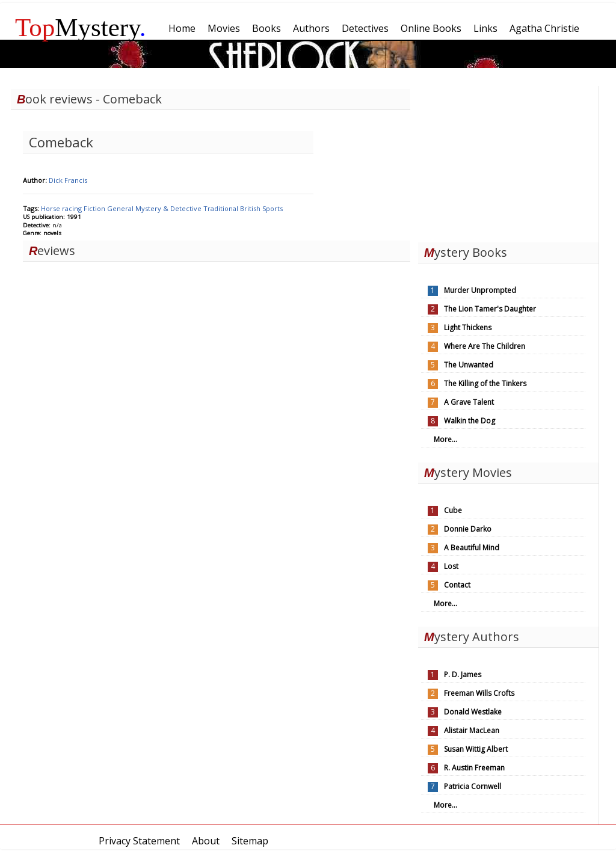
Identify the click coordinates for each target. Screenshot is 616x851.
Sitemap (250, 841)
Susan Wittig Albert (476, 749)
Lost (451, 566)
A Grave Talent (469, 402)
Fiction (95, 208)
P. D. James (463, 674)
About (206, 841)
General (121, 208)
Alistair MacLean (472, 730)
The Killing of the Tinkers (485, 383)
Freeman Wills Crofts (479, 693)
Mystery (81, 27)
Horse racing (62, 208)
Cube (453, 510)
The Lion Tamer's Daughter (490, 309)
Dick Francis (68, 180)
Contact (457, 585)
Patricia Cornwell (473, 786)
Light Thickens (468, 327)
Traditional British (233, 208)
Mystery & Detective (169, 208)
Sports (273, 208)
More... (445, 439)
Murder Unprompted (480, 290)
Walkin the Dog (470, 421)
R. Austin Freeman (474, 768)
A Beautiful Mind (472, 548)
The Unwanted (469, 365)
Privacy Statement (139, 841)
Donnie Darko (468, 529)
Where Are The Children (485, 346)
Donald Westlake (473, 712)
